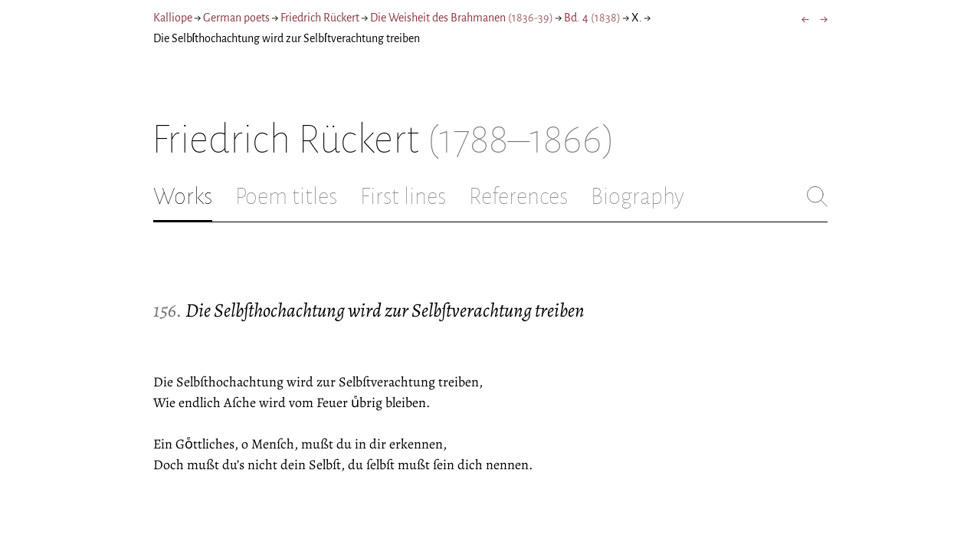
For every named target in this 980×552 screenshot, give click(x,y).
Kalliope (173, 18)
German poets (236, 18)
